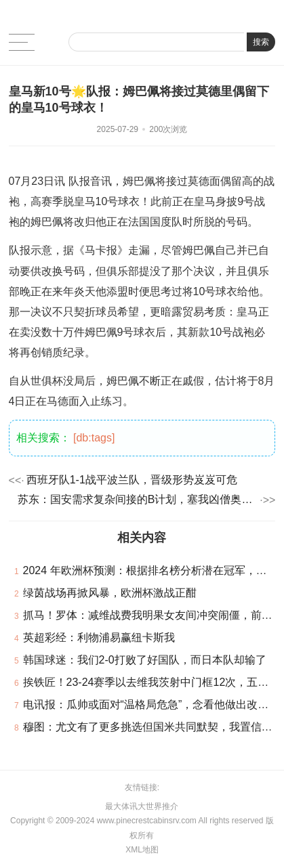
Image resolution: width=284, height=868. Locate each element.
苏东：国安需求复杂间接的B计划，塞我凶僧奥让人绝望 (138, 499)
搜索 (261, 42)
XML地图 (142, 850)
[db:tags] (94, 438)
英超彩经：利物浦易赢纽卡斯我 (99, 637)
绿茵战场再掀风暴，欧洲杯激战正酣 (110, 593)
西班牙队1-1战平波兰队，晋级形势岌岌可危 (132, 480)
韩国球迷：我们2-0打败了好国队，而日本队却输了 (145, 660)
